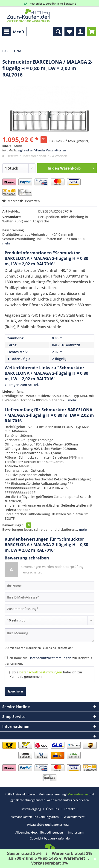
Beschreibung (13, 230)
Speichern (15, 691)
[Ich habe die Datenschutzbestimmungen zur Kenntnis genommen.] (6, 658)
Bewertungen (13, 525)
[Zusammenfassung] (49, 609)
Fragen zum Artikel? (22, 385)
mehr (6, 243)
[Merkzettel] (69, 32)
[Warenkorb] (92, 32)
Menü (14, 31)
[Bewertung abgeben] (49, 620)
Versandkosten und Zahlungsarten (35, 817)
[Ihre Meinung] (49, 635)
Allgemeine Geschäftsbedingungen (39, 832)
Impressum (76, 832)
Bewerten (30, 201)
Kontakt (69, 809)
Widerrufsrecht (74, 817)
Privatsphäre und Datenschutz (48, 825)
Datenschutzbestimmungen (50, 658)
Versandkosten (78, 794)
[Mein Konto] (80, 32)
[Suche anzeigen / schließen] (58, 32)
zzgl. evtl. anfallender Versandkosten (42, 150)
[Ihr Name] (49, 586)
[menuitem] (14, 32)
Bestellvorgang (31, 809)
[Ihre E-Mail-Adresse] (49, 597)
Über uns (52, 809)
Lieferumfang (13, 391)
